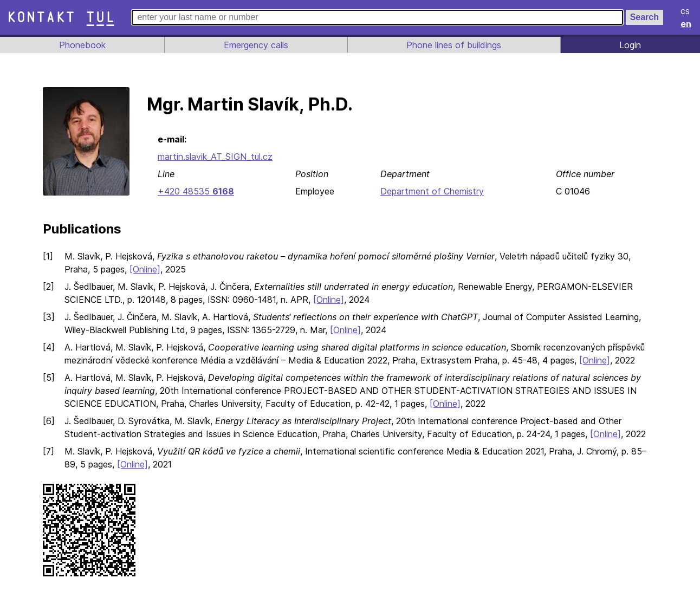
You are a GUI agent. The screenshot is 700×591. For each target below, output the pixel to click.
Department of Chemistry (431, 191)
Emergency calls (255, 45)
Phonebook (81, 45)
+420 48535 (195, 191)
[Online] (147, 269)
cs (686, 11)
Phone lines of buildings (453, 45)
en (686, 24)
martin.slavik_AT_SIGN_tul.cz (216, 157)
